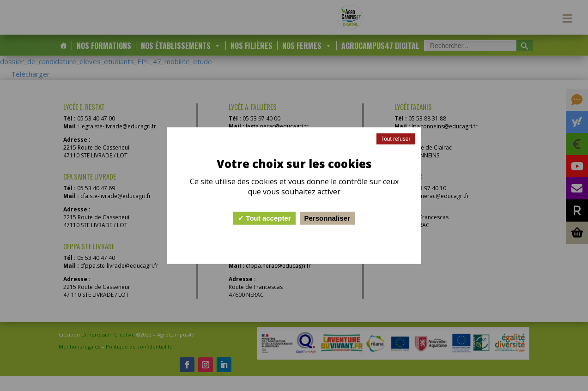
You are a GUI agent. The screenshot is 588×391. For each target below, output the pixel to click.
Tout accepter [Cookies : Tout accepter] (264, 218)
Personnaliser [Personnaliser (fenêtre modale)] (327, 218)
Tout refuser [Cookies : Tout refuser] (396, 138)
